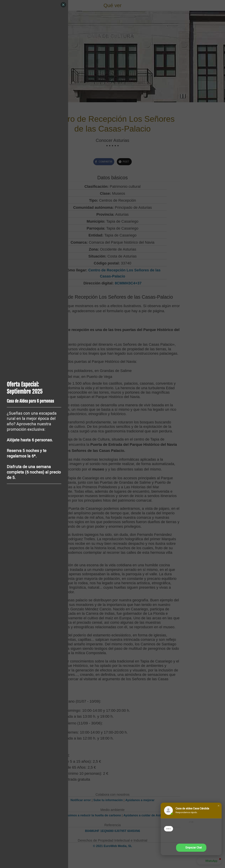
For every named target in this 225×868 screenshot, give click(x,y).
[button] (219, 806)
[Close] (63, 5)
